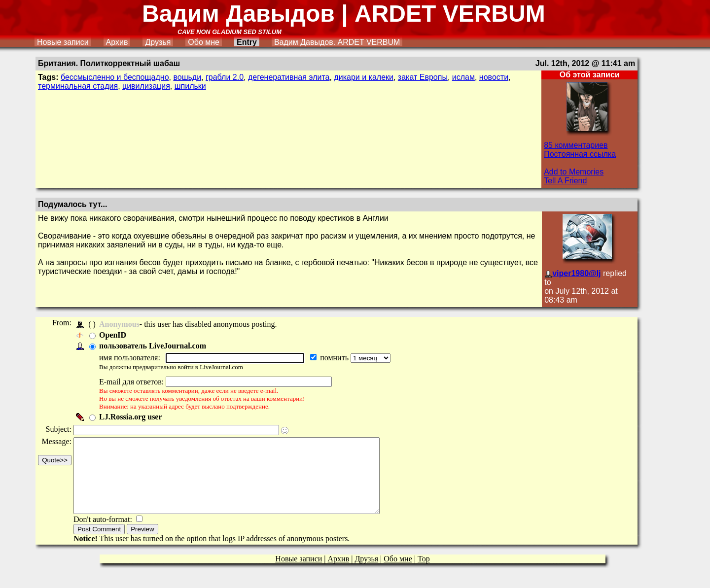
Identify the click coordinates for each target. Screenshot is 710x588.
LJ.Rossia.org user (134, 417)
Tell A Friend (565, 181)
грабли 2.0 (225, 77)
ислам (463, 77)
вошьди (187, 77)
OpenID (116, 335)
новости (494, 77)
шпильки (190, 86)
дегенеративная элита (289, 77)
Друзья (158, 42)
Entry (247, 42)
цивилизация (146, 86)
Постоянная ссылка (580, 154)
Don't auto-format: (107, 534)
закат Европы (423, 77)
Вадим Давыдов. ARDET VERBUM (337, 42)
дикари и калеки (364, 77)
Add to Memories (574, 172)
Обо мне (204, 42)
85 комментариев (576, 145)
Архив (117, 42)
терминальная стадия (78, 86)
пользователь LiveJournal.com (156, 346)
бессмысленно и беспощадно (115, 77)
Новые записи (63, 42)
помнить (338, 358)
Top (424, 573)
